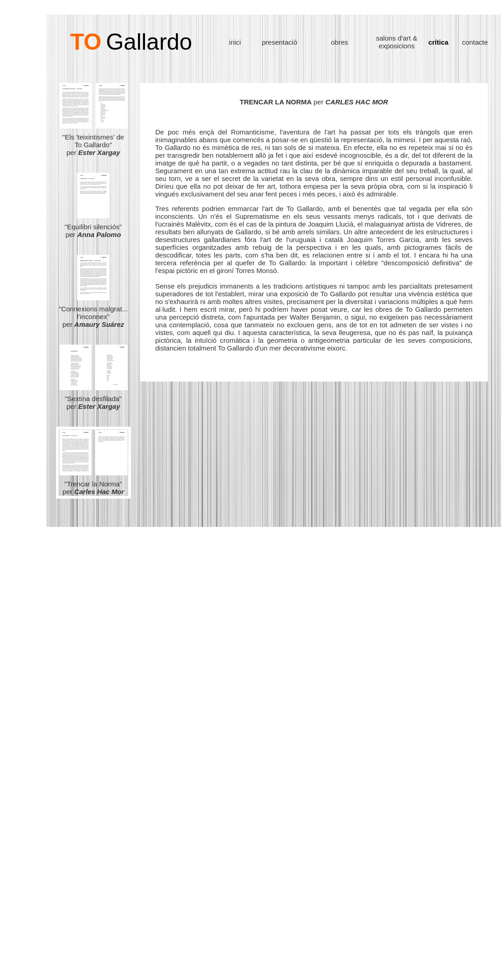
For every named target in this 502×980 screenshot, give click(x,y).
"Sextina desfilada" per (93, 399)
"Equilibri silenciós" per (93, 227)
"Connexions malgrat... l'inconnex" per (93, 317)
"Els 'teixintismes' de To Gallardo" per (93, 142)
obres (340, 42)
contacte (475, 42)
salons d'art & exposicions (397, 42)
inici (235, 42)
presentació (279, 42)
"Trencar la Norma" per (93, 488)
